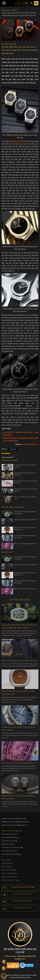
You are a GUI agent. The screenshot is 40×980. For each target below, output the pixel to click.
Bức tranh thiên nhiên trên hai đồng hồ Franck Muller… (25, 514)
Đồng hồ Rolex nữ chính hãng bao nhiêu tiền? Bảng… (26, 483)
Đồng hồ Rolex (7, 868)
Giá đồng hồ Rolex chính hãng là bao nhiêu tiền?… (25, 467)
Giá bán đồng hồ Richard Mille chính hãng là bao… (25, 475)
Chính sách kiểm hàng (9, 852)
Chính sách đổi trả (8, 845)
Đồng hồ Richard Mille (9, 871)
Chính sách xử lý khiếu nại (10, 839)
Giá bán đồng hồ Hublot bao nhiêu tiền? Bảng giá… (26, 491)
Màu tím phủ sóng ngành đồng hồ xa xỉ (26, 545)
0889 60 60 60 (20, 820)
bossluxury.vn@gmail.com (17, 826)
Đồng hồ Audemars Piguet (11, 881)
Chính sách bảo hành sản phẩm (12, 849)
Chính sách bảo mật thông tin (12, 855)
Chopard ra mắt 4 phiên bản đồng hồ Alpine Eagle (25, 538)
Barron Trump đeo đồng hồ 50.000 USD (26, 521)
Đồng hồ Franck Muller (9, 875)
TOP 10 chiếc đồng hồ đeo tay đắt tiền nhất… (25, 499)
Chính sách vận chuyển (9, 842)
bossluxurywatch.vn (30, 444)
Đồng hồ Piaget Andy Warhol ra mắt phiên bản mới (25, 530)
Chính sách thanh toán (9, 835)
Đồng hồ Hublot (7, 865)
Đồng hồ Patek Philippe (10, 878)
